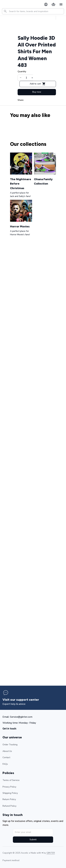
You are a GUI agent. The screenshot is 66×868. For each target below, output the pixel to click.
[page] (21, 700)
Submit (33, 840)
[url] (51, 853)
